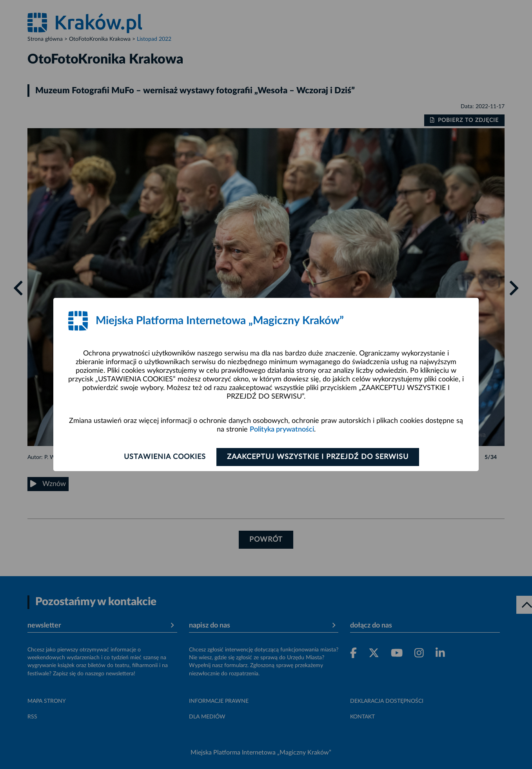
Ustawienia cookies (165, 457)
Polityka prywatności (282, 430)
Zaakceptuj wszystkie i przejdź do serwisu (318, 457)
